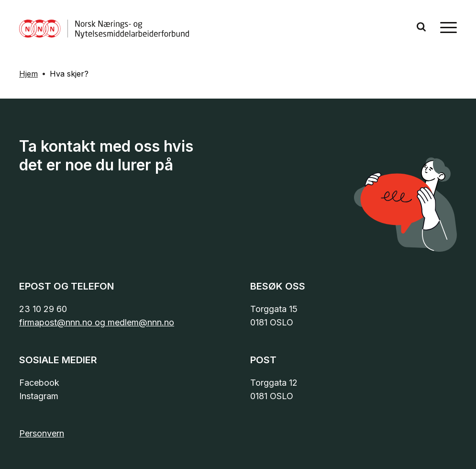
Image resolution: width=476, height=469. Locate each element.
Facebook (39, 383)
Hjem (28, 74)
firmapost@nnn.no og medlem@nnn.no (97, 322)
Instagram (39, 396)
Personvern (42, 433)
